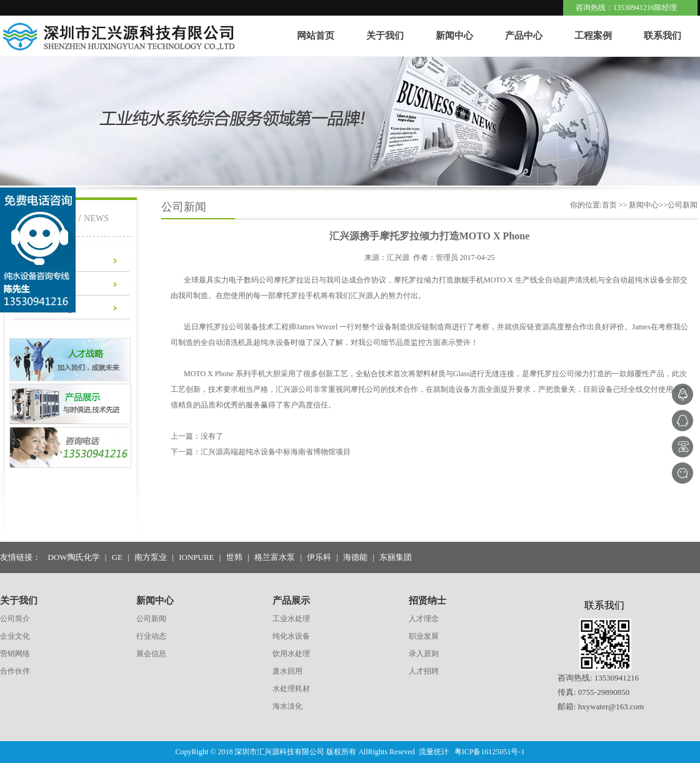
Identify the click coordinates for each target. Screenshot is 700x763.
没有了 (212, 436)
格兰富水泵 (275, 557)
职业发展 (424, 636)
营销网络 (15, 654)
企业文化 (15, 636)
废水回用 (287, 671)
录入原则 (424, 654)
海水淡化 (287, 706)
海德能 (355, 557)
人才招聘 (424, 671)
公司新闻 (151, 619)
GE (117, 557)
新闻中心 (454, 36)
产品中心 (524, 36)
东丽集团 (396, 557)
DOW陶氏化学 (74, 557)
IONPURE (196, 557)
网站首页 (316, 36)
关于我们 (385, 36)
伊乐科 (319, 557)
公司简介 (15, 619)
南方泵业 (151, 557)
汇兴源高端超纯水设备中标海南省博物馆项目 (276, 452)
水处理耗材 (291, 689)
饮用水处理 (291, 654)
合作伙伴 (15, 671)
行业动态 (151, 636)
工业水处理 (291, 619)
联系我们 (662, 36)
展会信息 (151, 654)
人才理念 (424, 619)
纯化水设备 (291, 636)
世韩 (234, 557)
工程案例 (593, 36)
